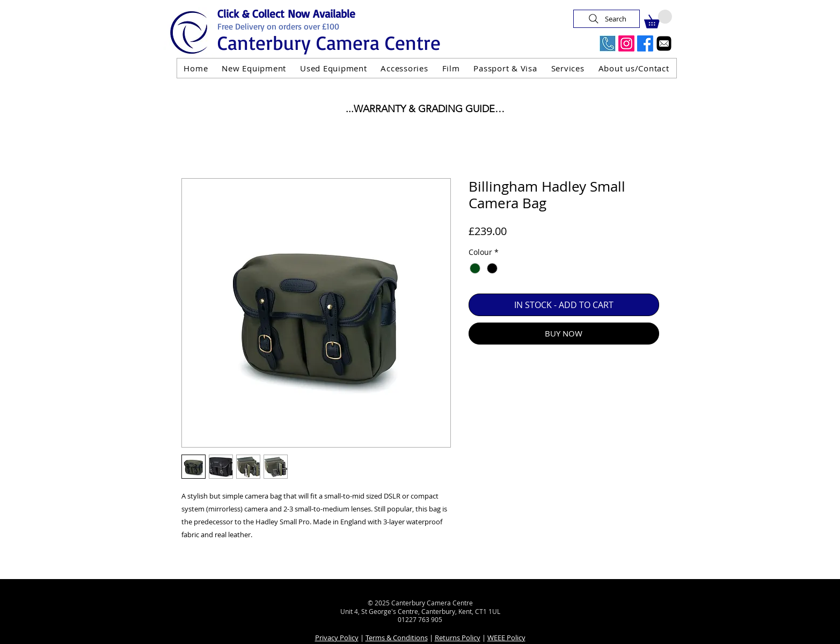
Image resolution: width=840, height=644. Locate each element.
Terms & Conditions (397, 638)
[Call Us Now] (608, 43)
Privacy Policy (337, 638)
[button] (658, 19)
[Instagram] (626, 43)
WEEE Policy (506, 638)
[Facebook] (645, 43)
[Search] (607, 19)
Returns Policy (458, 638)
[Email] (664, 43)
